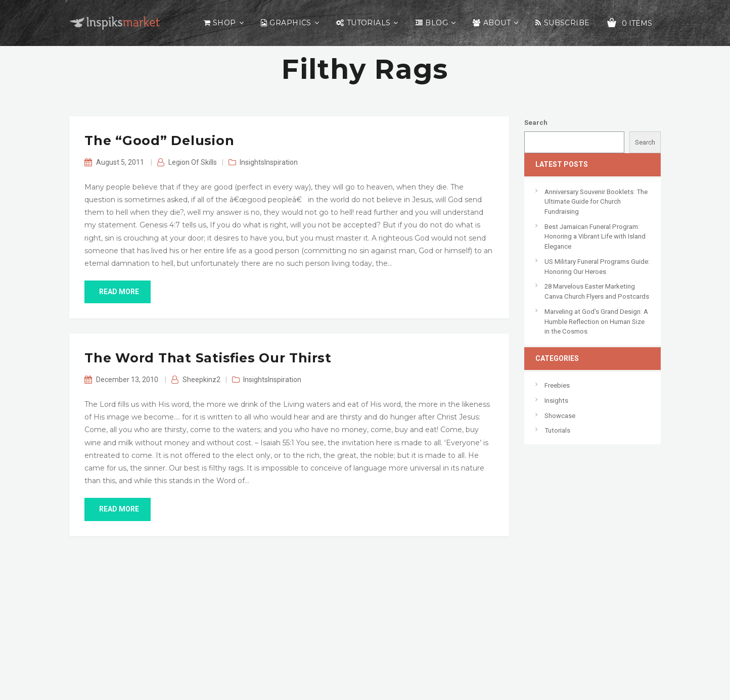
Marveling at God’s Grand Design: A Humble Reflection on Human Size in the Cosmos (596, 321)
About (497, 23)
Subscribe (567, 23)
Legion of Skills (193, 162)
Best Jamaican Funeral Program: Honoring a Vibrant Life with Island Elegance (595, 237)
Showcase (560, 416)
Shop (224, 23)
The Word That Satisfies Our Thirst (208, 358)
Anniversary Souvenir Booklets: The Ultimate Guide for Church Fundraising (596, 202)
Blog (437, 23)
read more (118, 292)
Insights (252, 162)
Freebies (557, 385)
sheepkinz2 (201, 380)
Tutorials (369, 23)
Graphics (290, 23)
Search (536, 123)
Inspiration (281, 162)
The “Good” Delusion (159, 141)
